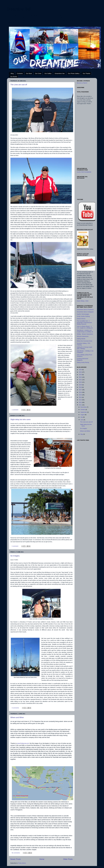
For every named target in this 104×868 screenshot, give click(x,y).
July (82, 417)
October (83, 410)
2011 (81, 405)
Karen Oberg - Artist (83, 301)
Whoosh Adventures (83, 336)
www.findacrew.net (23, 743)
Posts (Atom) (22, 863)
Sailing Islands (81, 339)
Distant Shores (81, 319)
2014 (81, 397)
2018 (81, 387)
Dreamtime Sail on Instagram (85, 312)
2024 (81, 372)
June (82, 420)
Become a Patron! (82, 83)
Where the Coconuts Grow (85, 341)
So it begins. (15, 556)
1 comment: (15, 410)
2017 (81, 390)
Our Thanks (86, 73)
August (83, 415)
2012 (81, 402)
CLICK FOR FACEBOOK (84, 172)
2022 (81, 377)
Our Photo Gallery (74, 73)
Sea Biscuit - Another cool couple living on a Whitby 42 (85, 331)
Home (42, 859)
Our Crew (38, 73)
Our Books (14, 77)
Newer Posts (15, 859)
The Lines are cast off (19, 85)
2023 (81, 375)
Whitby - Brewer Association (85, 334)
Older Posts (68, 859)
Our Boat (29, 73)
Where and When (17, 717)
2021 (81, 380)
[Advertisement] (85, 136)
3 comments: (16, 708)
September (84, 412)
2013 (81, 400)
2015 (81, 395)
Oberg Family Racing (83, 362)
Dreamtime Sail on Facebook (85, 310)
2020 (81, 382)
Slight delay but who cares (20, 419)
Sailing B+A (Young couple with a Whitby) (85, 348)
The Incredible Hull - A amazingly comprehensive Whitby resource (84, 322)
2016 (81, 392)
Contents (20, 73)
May (82, 434)
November (84, 407)
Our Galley (48, 73)
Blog (12, 73)
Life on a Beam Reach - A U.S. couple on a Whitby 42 (85, 327)
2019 (81, 385)
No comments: (16, 853)
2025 (81, 370)
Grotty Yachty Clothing (83, 316)
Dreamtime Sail (19, 9)
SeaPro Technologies (83, 314)
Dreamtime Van (60, 73)
